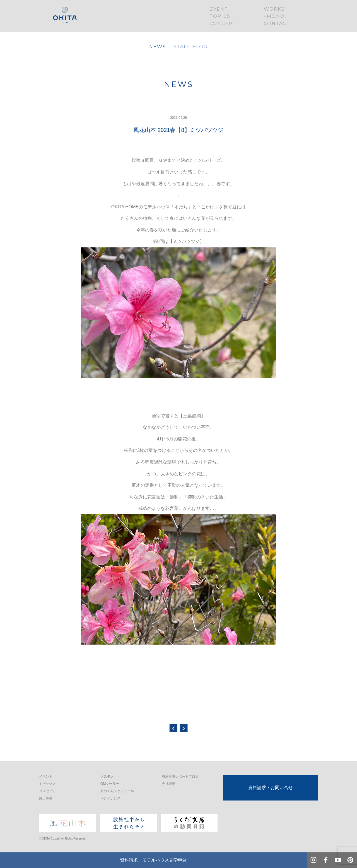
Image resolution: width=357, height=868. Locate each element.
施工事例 (46, 798)
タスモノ (107, 777)
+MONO (274, 16)
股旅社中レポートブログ (180, 777)
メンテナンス (110, 798)
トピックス (47, 784)
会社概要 (168, 784)
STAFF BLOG (191, 47)
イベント (46, 777)
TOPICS (220, 16)
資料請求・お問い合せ (271, 788)
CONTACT (277, 24)
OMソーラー (110, 784)
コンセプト (47, 791)
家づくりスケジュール (117, 791)
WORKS (274, 9)
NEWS (158, 47)
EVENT (219, 9)
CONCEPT (223, 24)
